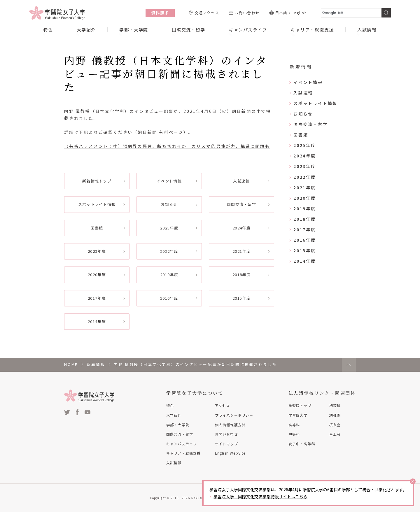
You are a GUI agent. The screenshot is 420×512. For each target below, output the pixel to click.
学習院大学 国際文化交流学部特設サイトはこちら (260, 497)
